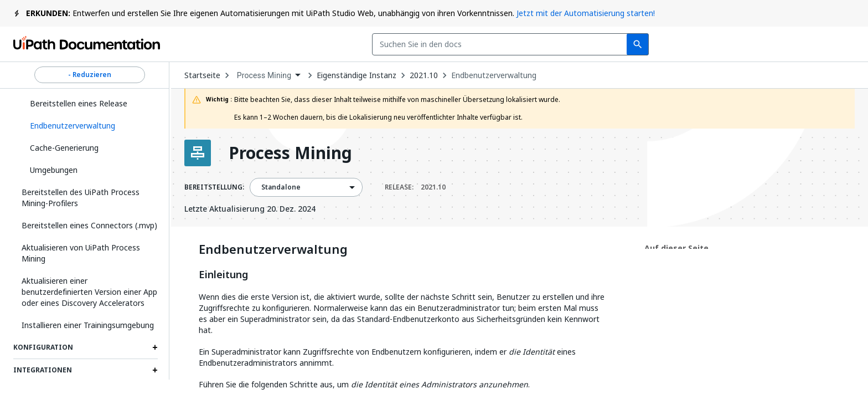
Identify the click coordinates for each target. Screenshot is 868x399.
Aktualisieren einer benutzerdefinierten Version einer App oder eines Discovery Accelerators (89, 292)
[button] (90, 126)
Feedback (587, 44)
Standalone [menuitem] (281, 187)
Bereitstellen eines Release (79, 103)
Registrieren (818, 44)
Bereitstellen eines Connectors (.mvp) (89, 225)
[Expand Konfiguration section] (155, 347)
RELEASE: (415, 187)
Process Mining (290, 153)
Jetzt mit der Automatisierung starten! (586, 13)
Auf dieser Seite (676, 248)
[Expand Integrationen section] (155, 370)
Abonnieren (667, 44)
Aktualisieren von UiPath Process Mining (81, 253)
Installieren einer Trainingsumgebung (88, 325)
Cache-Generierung (64, 148)
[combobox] (351, 44)
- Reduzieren (90, 75)
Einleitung (223, 275)
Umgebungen (54, 170)
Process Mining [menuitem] (264, 75)
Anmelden (745, 44)
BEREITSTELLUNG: (214, 187)
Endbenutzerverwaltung (494, 75)
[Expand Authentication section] (155, 393)
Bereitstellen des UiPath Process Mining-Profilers (81, 198)
